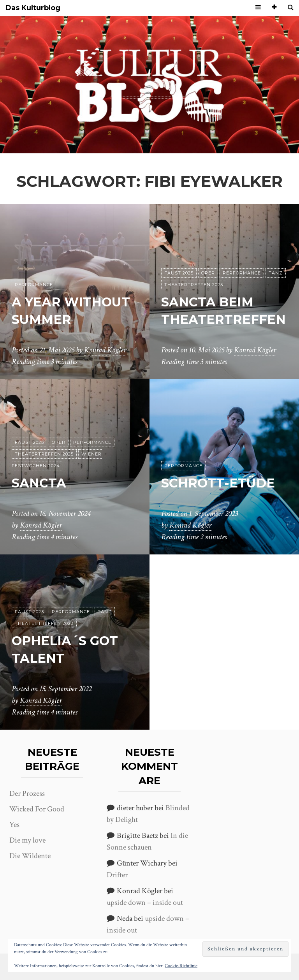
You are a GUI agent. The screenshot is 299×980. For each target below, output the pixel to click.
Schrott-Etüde (218, 483)
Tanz (276, 273)
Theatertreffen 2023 (44, 623)
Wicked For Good (37, 809)
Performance (34, 285)
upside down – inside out (145, 903)
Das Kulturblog (33, 8)
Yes (14, 825)
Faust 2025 (179, 273)
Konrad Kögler (105, 350)
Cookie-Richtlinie (181, 966)
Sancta (39, 483)
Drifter (117, 875)
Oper (208, 273)
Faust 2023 (29, 612)
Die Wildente (30, 856)
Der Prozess (27, 794)
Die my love (27, 840)
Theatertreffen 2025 (194, 285)
